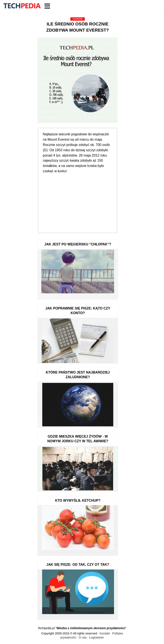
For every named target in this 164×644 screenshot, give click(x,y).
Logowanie (97, 637)
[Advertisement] (78, 200)
